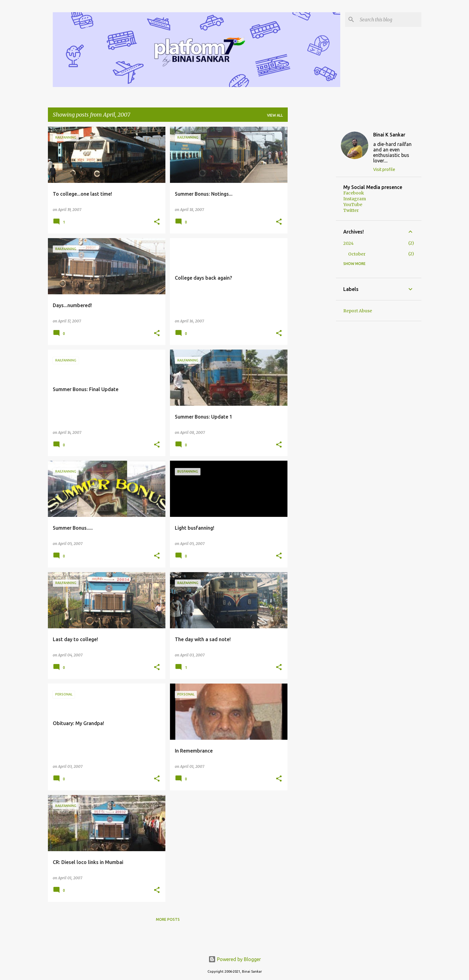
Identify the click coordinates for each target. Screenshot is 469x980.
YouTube (353, 205)
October (357, 254)
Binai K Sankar (389, 135)
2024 (348, 243)
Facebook (354, 193)
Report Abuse (358, 311)
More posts (168, 919)
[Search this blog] (389, 20)
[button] (157, 222)
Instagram (355, 199)
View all (275, 115)
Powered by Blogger (235, 959)
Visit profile (384, 169)
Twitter (351, 210)
